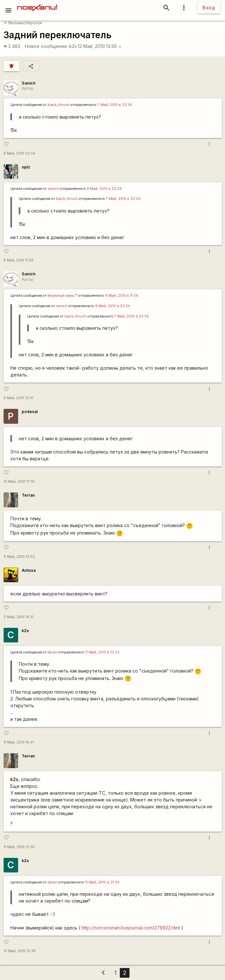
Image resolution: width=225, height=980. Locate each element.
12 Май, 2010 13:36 (100, 46)
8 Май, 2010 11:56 (18, 260)
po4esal (30, 412)
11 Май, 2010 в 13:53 (102, 652)
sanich (53, 189)
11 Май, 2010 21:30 (19, 847)
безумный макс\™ (62, 296)
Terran (28, 495)
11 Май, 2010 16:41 (19, 742)
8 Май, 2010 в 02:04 (104, 189)
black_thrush (59, 105)
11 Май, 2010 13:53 (19, 557)
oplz (26, 167)
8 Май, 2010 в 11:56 (122, 296)
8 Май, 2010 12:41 (18, 398)
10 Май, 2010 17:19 (19, 482)
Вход (209, 8)
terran (52, 652)
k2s (73, 46)
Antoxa (29, 570)
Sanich (29, 83)
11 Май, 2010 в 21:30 (102, 882)
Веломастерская (23, 23)
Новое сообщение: (46, 46)
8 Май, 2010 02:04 (19, 153)
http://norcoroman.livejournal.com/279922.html (131, 928)
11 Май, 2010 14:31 (19, 617)
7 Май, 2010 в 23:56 (115, 105)
